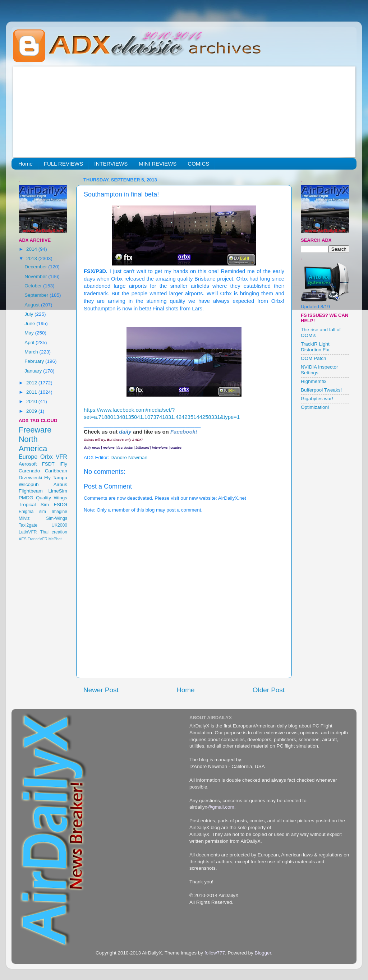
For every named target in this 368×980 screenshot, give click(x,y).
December (36, 267)
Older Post (269, 690)
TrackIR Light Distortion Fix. (316, 347)
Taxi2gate (28, 525)
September (37, 295)
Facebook (183, 432)
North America (33, 444)
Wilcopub (29, 484)
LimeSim (58, 491)
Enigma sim (32, 512)
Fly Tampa (56, 478)
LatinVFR (28, 532)
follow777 (215, 953)
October (34, 286)
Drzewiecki (30, 478)
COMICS (198, 164)
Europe (28, 457)
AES (23, 539)
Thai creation (54, 532)
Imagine (59, 512)
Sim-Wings (57, 518)
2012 (32, 383)
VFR (61, 457)
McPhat (55, 539)
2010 (32, 401)
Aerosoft (28, 464)
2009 (32, 411)
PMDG (26, 498)
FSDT (48, 464)
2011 (32, 392)
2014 (32, 249)
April (30, 343)
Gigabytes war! (317, 399)
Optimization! (315, 407)
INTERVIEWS (111, 164)
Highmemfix (314, 381)
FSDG (60, 505)
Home (26, 164)
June (30, 323)
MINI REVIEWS (158, 164)
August (33, 305)
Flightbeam (31, 491)
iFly (63, 464)
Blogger (263, 953)
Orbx (47, 457)
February (35, 361)
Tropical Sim (34, 505)
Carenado (29, 471)
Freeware (35, 430)
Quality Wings (52, 498)
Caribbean (56, 471)
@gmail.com (221, 807)
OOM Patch (314, 358)
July (29, 314)
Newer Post (101, 690)
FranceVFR (38, 539)
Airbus (60, 484)
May (30, 333)
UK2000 (59, 525)
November (36, 276)
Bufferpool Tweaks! (321, 390)
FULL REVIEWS (63, 164)
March (32, 352)
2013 (32, 258)
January (34, 371)
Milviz (24, 518)
